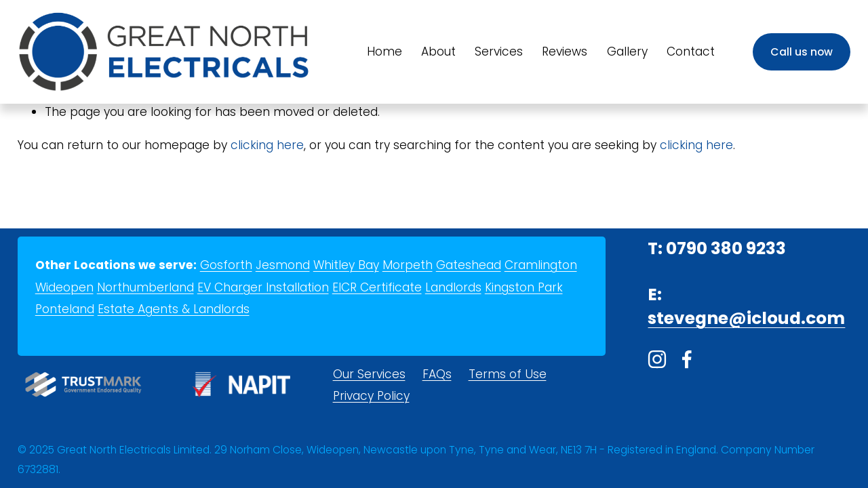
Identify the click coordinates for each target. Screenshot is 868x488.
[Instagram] (657, 359)
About (438, 52)
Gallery (627, 52)
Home (384, 52)
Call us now (802, 52)
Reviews (565, 52)
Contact (691, 52)
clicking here (267, 145)
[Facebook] (687, 359)
